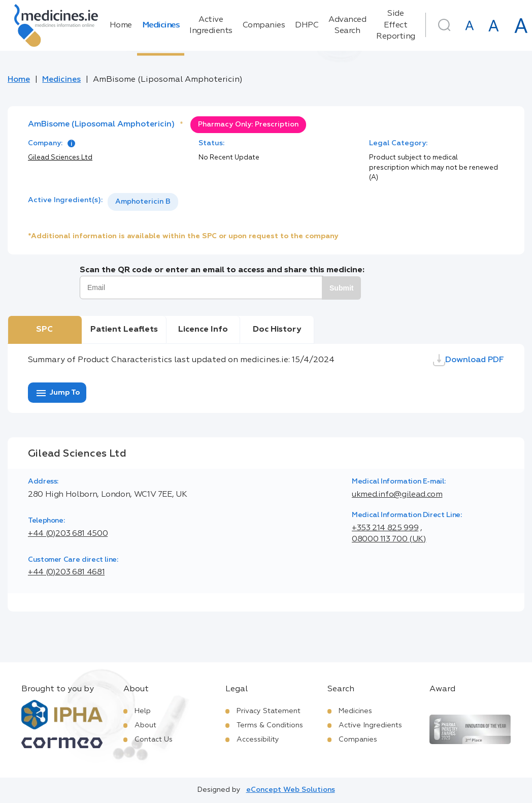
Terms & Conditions (270, 725)
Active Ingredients (211, 25)
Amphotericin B (143, 202)
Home (121, 25)
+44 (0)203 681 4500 (68, 534)
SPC (44, 330)
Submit (341, 288)
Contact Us (154, 740)
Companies (264, 25)
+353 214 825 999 (385, 528)
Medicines (161, 25)
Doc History (277, 330)
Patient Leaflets (124, 330)
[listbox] (143, 202)
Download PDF (469, 360)
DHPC (307, 25)
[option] (143, 202)
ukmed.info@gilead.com (397, 495)
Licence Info (203, 330)
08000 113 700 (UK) (389, 539)
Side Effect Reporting (396, 25)
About (145, 725)
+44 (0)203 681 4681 (66, 572)
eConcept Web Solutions (291, 790)
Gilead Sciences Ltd (60, 158)
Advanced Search (347, 25)
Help (143, 711)
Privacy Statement (269, 711)
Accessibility (258, 740)
